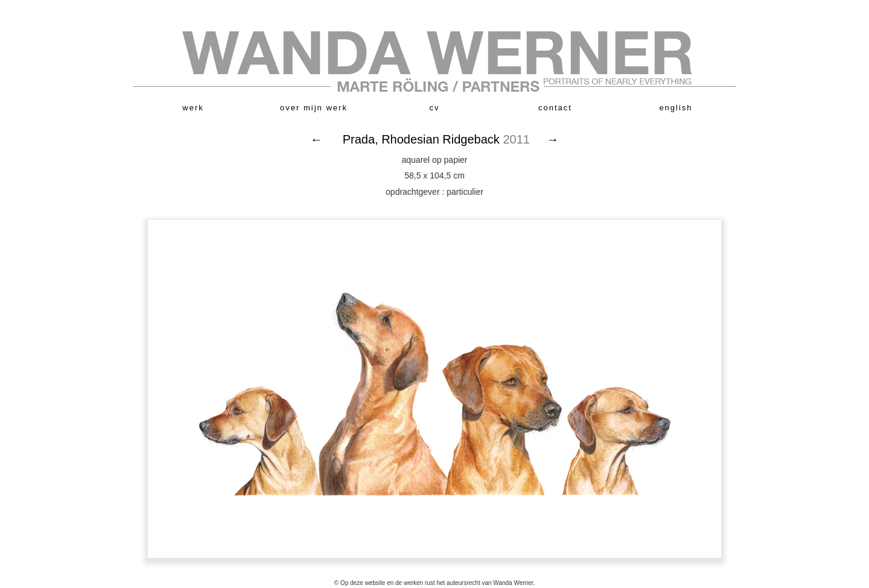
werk (193, 108)
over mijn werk (314, 108)
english (676, 108)
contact (555, 108)
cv (435, 108)
